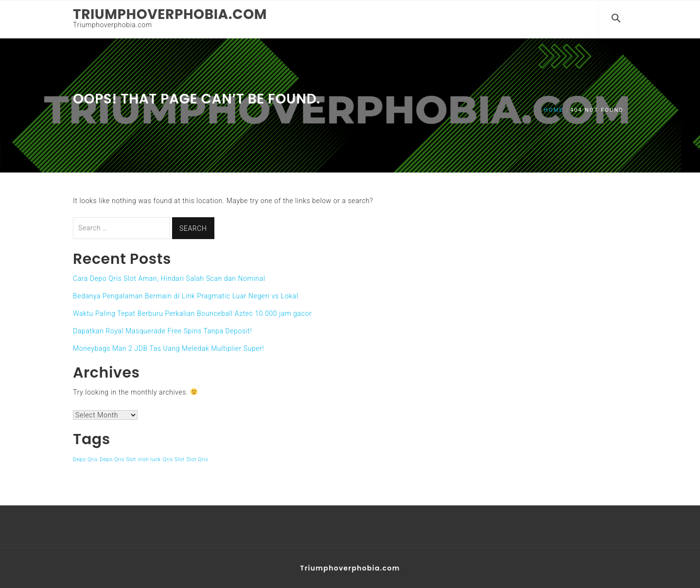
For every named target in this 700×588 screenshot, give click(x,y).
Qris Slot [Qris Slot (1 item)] (174, 458)
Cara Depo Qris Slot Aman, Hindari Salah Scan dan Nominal (169, 277)
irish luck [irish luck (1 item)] (149, 458)
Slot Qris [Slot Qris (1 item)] (198, 458)
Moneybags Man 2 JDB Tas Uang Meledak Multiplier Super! (168, 347)
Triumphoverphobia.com (170, 14)
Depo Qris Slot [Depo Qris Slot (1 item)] (118, 458)
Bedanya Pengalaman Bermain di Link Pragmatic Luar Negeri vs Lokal (186, 295)
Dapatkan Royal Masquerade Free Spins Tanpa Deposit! (162, 330)
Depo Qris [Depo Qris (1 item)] (85, 458)
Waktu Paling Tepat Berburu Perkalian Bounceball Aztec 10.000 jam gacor (192, 312)
